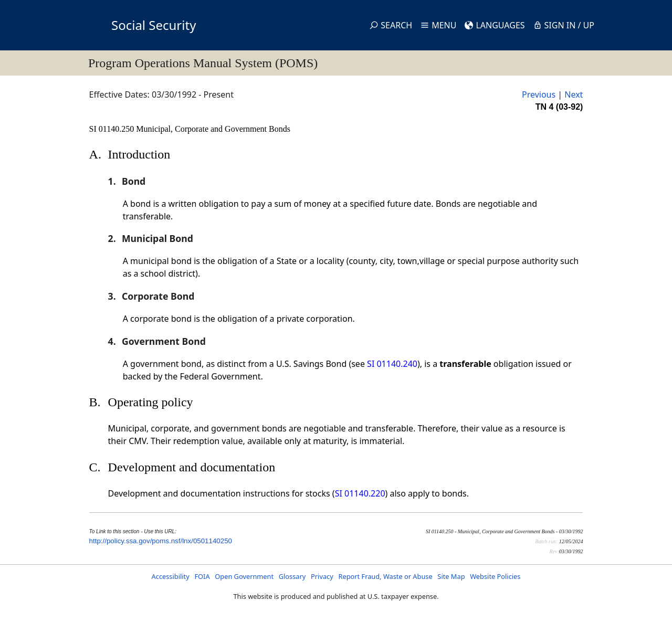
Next (574, 94)
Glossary (292, 576)
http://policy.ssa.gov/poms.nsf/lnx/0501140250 (161, 541)
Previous (539, 94)
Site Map (451, 576)
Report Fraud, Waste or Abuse (385, 576)
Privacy (322, 576)
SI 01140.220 (360, 493)
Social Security (154, 25)
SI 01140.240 (392, 364)
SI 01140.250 (113, 129)
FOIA (202, 576)
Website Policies (495, 576)
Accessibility (171, 576)
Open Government (244, 576)
